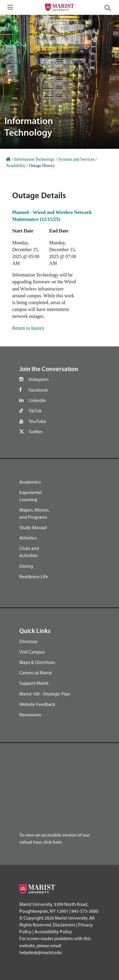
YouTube (37, 421)
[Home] (8, 159)
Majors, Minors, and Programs (34, 513)
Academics (30, 482)
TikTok (35, 411)
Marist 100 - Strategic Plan (45, 694)
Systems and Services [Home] (76, 159)
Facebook (38, 390)
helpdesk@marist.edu (41, 952)
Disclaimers (64, 925)
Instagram (39, 379)
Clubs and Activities (29, 552)
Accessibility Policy (53, 931)
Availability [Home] (16, 166)
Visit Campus (32, 652)
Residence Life (34, 576)
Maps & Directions (37, 662)
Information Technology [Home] (35, 159)
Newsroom (30, 715)
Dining (26, 566)
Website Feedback (37, 704)
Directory (29, 641)
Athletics (28, 538)
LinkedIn (37, 400)
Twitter (35, 432)
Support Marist (34, 683)
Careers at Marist (36, 673)
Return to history (28, 328)
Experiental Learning (30, 496)
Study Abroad (33, 527)
